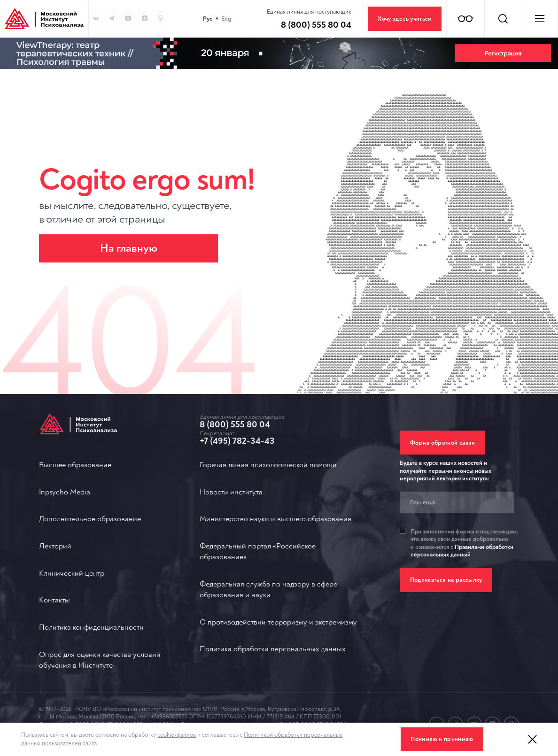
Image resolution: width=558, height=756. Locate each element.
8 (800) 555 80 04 (235, 424)
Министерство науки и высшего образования (275, 519)
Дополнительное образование (90, 519)
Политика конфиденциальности (91, 627)
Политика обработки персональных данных (272, 649)
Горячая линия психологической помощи (268, 465)
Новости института (231, 492)
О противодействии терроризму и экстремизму (278, 622)
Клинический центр (72, 573)
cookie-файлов (177, 735)
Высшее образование (75, 465)
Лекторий (55, 546)
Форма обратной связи (443, 443)
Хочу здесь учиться (404, 19)
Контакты (54, 600)
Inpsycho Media (65, 492)
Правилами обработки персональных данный (462, 551)
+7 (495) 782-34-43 (237, 441)
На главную (129, 248)
